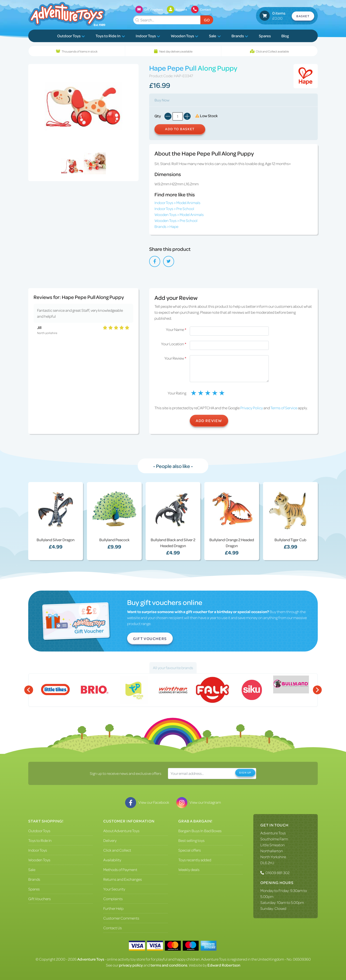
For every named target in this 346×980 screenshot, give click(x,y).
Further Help (113, 908)
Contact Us (113, 928)
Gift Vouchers (150, 638)
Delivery (110, 840)
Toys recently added (195, 860)
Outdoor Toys (71, 36)
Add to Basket (180, 129)
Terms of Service (284, 408)
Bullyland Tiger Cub (290, 540)
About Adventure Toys (121, 831)
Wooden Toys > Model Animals (179, 214)
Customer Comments (121, 918)
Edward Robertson (224, 965)
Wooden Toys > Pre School (176, 220)
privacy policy (131, 965)
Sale (215, 36)
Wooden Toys (185, 36)
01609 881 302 (277, 873)
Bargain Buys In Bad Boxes (200, 831)
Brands (240, 36)
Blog (285, 36)
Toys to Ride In (110, 36)
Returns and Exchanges (123, 879)
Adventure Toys (273, 833)
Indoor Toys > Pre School (174, 208)
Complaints (113, 899)
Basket (303, 16)
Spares (265, 36)
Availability (112, 860)
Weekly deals (189, 869)
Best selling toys (191, 840)
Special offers (190, 850)
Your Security (114, 889)
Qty (158, 116)
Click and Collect (117, 850)
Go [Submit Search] (207, 20)
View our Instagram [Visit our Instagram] (199, 802)
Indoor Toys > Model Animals (177, 203)
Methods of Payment (120, 869)
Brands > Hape (166, 226)
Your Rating (177, 393)
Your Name (176, 329)
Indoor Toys (148, 36)
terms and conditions (169, 965)
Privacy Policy (252, 408)
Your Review (175, 358)
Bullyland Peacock (114, 540)
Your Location (174, 344)
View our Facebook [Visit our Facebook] (147, 802)
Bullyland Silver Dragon (56, 540)
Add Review (209, 421)
